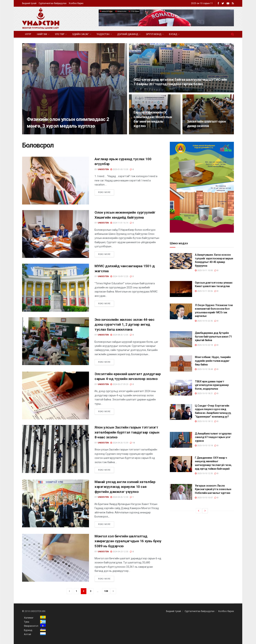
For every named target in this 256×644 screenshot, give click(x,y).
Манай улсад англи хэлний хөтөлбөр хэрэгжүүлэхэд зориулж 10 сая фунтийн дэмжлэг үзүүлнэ (125, 487)
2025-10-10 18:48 (204, 369)
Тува (27, 622)
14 (132, 443)
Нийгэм (42, 34)
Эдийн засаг (80, 34)
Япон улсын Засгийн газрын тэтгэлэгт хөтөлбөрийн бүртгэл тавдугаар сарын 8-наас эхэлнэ (127, 432)
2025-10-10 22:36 (204, 321)
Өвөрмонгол (31, 626)
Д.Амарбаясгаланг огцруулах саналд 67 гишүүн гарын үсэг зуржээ (213, 437)
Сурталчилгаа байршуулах (53, 3)
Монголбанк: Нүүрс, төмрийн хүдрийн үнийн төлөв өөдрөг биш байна (213, 361)
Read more (104, 192)
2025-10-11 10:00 (204, 270)
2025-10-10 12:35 (204, 473)
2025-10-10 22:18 (204, 345)
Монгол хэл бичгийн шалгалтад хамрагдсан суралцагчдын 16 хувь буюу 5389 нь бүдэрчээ (128, 541)
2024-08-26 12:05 (119, 335)
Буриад (28, 630)
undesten (103, 169)
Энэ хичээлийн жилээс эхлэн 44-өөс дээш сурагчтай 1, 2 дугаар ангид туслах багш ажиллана (124, 325)
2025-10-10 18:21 (204, 393)
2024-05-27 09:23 (119, 384)
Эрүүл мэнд (154, 34)
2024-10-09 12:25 (119, 276)
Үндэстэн (103, 34)
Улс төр (60, 34)
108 (106, 591)
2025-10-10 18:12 (204, 421)
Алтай (27, 634)
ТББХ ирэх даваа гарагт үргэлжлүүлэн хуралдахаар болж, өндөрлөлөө (212, 385)
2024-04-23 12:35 (119, 552)
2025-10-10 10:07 (204, 498)
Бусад (173, 34)
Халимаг (29, 618)
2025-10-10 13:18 (204, 446)
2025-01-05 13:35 (119, 169)
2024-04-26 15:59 (119, 443)
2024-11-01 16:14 (119, 223)
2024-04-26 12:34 (119, 497)
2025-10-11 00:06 (204, 291)
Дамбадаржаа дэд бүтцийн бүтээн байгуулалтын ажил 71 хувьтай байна (213, 337)
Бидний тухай (29, 3)
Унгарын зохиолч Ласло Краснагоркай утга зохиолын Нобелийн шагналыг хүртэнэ (213, 489)
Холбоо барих (76, 3)
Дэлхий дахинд (128, 34)
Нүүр (28, 34)
